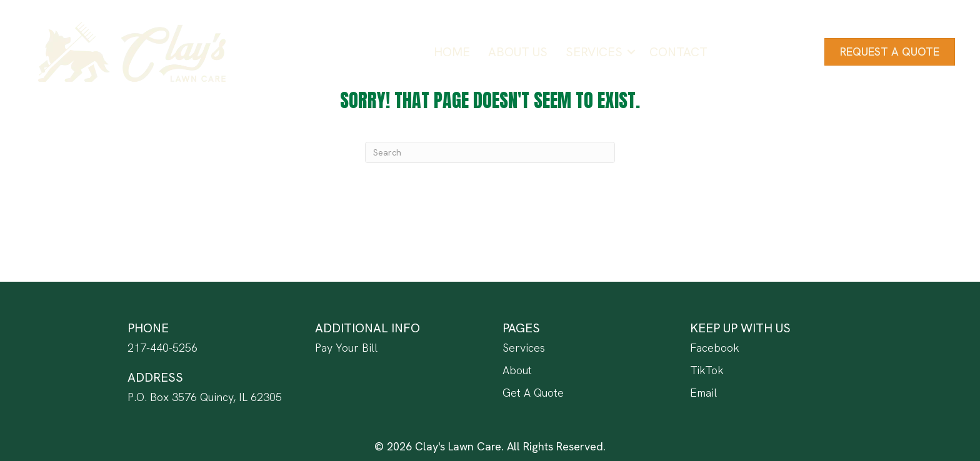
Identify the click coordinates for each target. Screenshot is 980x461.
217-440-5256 (162, 348)
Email (703, 393)
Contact (678, 52)
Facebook (715, 348)
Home (452, 52)
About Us (518, 52)
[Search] (490, 152)
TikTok (707, 370)
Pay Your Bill (346, 348)
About (517, 370)
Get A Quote (533, 393)
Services (594, 52)
